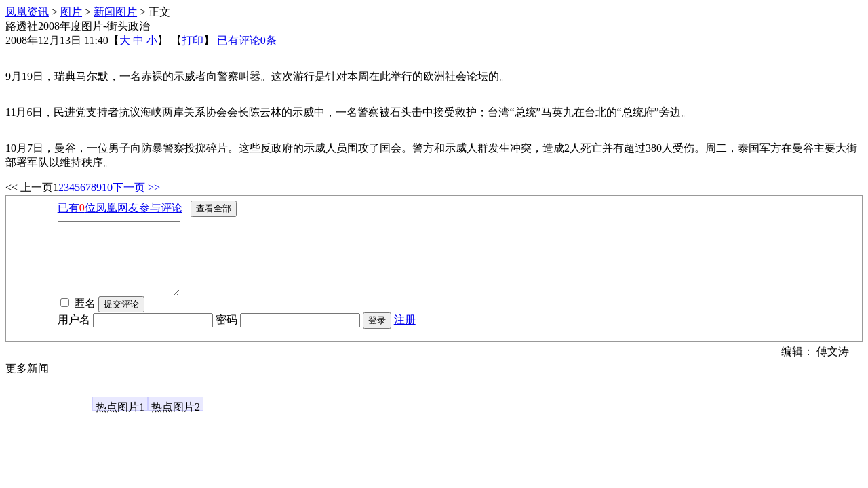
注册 (405, 334)
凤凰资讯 (27, 12)
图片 (71, 12)
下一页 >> (136, 187)
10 (107, 187)
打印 (193, 40)
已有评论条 (247, 40)
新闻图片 (115, 12)
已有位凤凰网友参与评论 (120, 208)
